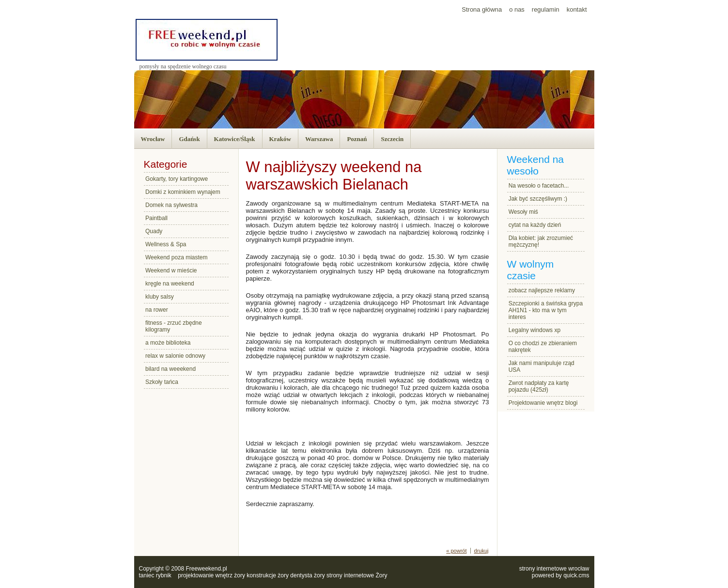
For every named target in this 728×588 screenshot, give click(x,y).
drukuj (481, 551)
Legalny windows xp (534, 330)
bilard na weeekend (170, 369)
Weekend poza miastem (177, 257)
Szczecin (392, 139)
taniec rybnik (155, 575)
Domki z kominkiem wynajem (183, 192)
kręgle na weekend (170, 284)
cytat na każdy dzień (535, 225)
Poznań (357, 139)
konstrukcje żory (268, 575)
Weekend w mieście (171, 270)
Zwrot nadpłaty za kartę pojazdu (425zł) (539, 386)
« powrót (456, 551)
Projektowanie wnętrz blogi (543, 403)
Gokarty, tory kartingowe (177, 179)
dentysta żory (307, 575)
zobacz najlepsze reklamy (542, 290)
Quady (154, 231)
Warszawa (319, 139)
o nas (517, 9)
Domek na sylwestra (171, 205)
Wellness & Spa (166, 244)
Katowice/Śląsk (235, 139)
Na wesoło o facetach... (539, 186)
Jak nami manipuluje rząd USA (542, 366)
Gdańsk (189, 139)
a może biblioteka (168, 343)
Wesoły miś (523, 212)
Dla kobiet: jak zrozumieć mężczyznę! (541, 241)
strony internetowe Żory (357, 575)
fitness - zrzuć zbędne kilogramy (174, 326)
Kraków (280, 139)
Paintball (156, 218)
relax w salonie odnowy (175, 356)
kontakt (577, 9)
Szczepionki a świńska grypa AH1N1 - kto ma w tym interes (546, 310)
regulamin (546, 9)
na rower (157, 310)
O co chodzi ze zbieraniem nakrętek (543, 347)
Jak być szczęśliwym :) (538, 199)
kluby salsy (160, 297)
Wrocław (153, 139)
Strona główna (482, 9)
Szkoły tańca (162, 382)
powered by (561, 575)
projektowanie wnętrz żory (211, 575)
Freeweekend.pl (206, 569)
